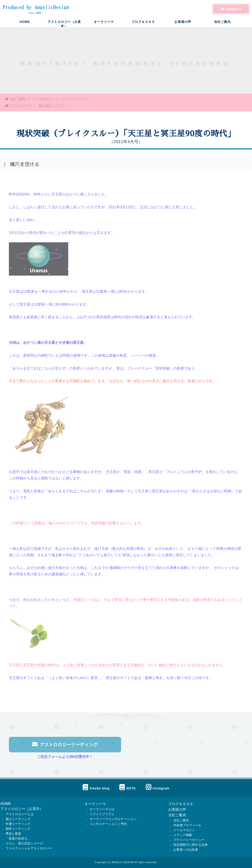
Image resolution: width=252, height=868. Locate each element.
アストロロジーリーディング (65, 746)
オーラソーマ (104, 26)
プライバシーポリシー (189, 840)
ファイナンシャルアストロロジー (29, 848)
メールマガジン (43, 99)
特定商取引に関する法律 (190, 845)
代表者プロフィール (187, 825)
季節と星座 (13, 834)
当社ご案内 (222, 26)
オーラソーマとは (102, 809)
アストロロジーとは (20, 814)
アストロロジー (18, 106)
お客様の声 (183, 26)
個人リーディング (18, 819)
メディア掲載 (183, 835)
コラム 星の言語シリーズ (24, 843)
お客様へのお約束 (186, 850)
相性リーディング (18, 829)
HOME (25, 26)
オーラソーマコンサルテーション (113, 819)
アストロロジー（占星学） (64, 27)
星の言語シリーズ (51, 106)
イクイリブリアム (102, 814)
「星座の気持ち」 (18, 838)
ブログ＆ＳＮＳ (143, 26)
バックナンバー (72, 99)
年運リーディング (18, 824)
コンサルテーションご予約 (108, 824)
